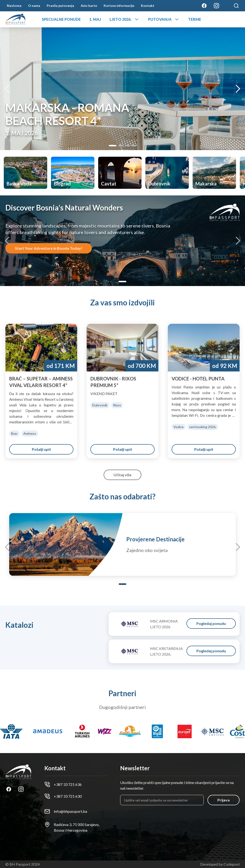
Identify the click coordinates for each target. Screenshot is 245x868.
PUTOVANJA (164, 19)
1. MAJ (95, 19)
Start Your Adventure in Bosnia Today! (49, 248)
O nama (34, 6)
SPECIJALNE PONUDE (61, 19)
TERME (195, 19)
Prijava (224, 800)
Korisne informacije (119, 6)
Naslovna (14, 6)
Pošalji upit (41, 449)
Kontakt (148, 6)
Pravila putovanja (60, 6)
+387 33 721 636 (63, 784)
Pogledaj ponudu (211, 623)
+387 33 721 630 (63, 796)
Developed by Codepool (220, 864)
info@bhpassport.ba (66, 811)
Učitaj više (122, 475)
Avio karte (89, 6)
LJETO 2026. (125, 19)
